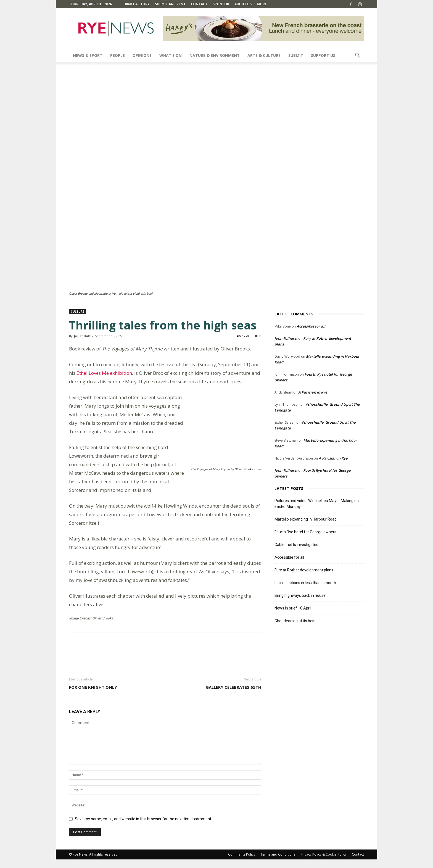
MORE (262, 4)
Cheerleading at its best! (295, 621)
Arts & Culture (264, 55)
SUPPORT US (323, 55)
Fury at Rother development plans (304, 570)
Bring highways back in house (300, 595)
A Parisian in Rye (313, 392)
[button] (357, 56)
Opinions (142, 55)
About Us (243, 4)
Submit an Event (170, 4)
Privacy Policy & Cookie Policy (324, 863)
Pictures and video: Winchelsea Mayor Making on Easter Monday (317, 504)
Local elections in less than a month (305, 583)
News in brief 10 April (293, 608)
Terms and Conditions (278, 863)
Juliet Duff (82, 336)
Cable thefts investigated (296, 545)
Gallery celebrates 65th (233, 696)
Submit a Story (136, 4)
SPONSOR (221, 4)
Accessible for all (311, 326)
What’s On (171, 55)
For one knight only (93, 696)
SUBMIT (296, 55)
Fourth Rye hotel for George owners (305, 532)
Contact (199, 4)
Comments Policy (242, 863)
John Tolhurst (286, 338)
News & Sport (88, 55)
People (118, 55)
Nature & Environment (215, 55)
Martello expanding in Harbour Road (306, 519)
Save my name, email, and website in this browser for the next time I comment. (143, 827)
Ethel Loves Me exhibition (104, 373)
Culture (77, 312)
